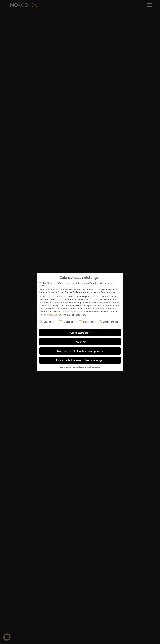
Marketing (86, 322)
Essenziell (46, 322)
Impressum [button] (96, 367)
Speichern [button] (80, 342)
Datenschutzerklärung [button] (81, 367)
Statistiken (66, 322)
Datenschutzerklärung (71, 312)
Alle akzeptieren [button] (80, 333)
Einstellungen (52, 315)
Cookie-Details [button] (66, 367)
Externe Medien (109, 322)
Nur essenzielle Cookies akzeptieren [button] (80, 351)
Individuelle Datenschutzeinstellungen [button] (80, 360)
